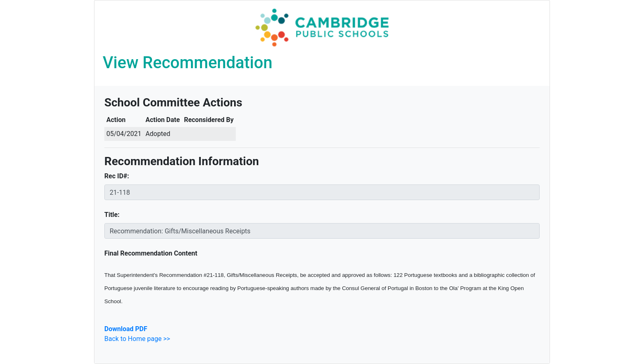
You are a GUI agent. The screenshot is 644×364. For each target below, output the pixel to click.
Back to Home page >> (137, 339)
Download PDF (126, 329)
